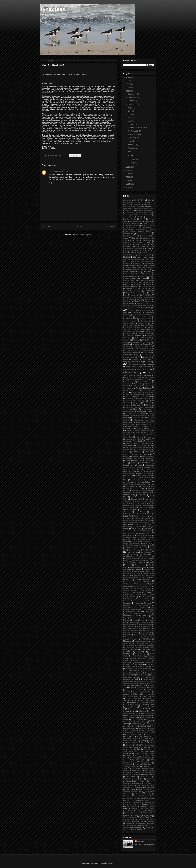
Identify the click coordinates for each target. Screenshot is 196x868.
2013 (128, 187)
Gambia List (131, 399)
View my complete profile (144, 845)
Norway (140, 584)
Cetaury (134, 295)
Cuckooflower (127, 348)
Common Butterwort (139, 315)
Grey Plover (128, 445)
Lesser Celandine (129, 508)
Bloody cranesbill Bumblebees (133, 259)
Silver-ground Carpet (135, 709)
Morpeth (151, 563)
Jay (153, 484)
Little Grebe (147, 525)
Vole (143, 773)
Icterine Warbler (141, 476)
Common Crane (130, 319)
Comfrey (149, 310)
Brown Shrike (144, 280)
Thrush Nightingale (145, 758)
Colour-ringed (148, 308)
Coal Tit (148, 303)
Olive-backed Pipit (146, 586)
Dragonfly (127, 362)
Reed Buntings (140, 654)
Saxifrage (151, 688)
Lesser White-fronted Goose (141, 514)
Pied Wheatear (149, 609)
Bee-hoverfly (147, 238)
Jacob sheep (127, 484)
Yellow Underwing (131, 826)
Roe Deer (151, 664)
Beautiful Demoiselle (130, 236)
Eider (139, 378)
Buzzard (135, 287)
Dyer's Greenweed (145, 367)
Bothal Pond (146, 270)
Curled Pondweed (140, 348)
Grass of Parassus (140, 416)
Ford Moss (151, 390)
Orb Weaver (147, 588)
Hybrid (140, 474)
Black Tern (141, 246)
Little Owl (138, 527)
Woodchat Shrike (129, 819)
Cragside (126, 344)
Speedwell (143, 728)
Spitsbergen (139, 732)
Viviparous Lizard (132, 773)
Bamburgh (126, 223)
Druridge (150, 362)
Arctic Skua (129, 211)
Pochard (126, 620)
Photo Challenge (143, 605)
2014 (128, 184)
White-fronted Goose (147, 796)
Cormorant (127, 340)
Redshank (147, 650)
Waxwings (138, 783)
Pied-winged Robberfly (134, 612)
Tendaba (129, 756)
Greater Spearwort (133, 431)
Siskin (148, 709)
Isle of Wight (150, 480)
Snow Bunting (144, 720)
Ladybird (126, 493)
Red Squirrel (138, 635)
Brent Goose (147, 272)
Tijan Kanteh (136, 760)
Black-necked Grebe (136, 251)
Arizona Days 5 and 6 (130, 215)
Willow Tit (151, 811)
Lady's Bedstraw (146, 491)
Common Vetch (130, 334)
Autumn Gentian (131, 219)
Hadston (136, 452)
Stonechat (139, 745)
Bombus (128, 268)
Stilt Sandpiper (133, 743)
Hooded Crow (128, 465)
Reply (50, 183)
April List (138, 209)
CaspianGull (130, 293)
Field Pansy (135, 386)
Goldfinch (150, 411)
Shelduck (148, 698)
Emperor (151, 378)
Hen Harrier (150, 459)
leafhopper (136, 501)
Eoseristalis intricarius (134, 380)
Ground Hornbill (128, 450)
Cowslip (136, 340)
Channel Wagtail (149, 297)
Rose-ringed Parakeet (133, 669)
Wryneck (151, 821)
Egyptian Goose (129, 378)
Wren (143, 821)
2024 (128, 77)
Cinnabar (148, 301)
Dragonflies (147, 359)
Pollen (143, 620)
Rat (153, 628)
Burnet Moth (138, 284)
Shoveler (144, 705)
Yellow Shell (150, 823)
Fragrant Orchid (136, 392)
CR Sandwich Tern (136, 342)
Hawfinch (126, 456)
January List (145, 484)
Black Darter (127, 244)
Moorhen (142, 563)
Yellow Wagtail (145, 825)
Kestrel (131, 488)
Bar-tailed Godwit (132, 225)
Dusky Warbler (131, 367)
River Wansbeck (138, 662)
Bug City (149, 282)
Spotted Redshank (144, 737)
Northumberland (143, 580)
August (131, 108)
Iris (143, 478)
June (130, 114)
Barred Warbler (140, 230)
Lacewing (135, 491)
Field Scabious (147, 386)
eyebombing (127, 384)
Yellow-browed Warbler (132, 828)
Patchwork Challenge (143, 599)
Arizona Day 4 (130, 213)
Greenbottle (139, 437)
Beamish (151, 230)
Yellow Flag (129, 823)
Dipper (126, 359)
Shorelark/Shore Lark (147, 703)
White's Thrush (128, 802)
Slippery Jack (128, 713)
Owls (140, 592)
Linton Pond (138, 522)
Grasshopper (137, 418)
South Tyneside (149, 724)
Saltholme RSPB (146, 683)
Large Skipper (142, 497)
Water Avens (150, 779)
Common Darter (145, 319)
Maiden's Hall (147, 544)
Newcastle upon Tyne (141, 575)
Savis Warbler (141, 688)
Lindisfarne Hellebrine (130, 520)
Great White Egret (146, 428)
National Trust (138, 571)
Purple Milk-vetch (146, 622)
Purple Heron (133, 622)
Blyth (125, 265)
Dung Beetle (132, 364)
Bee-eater (136, 238)
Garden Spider (128, 401)
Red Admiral (144, 631)
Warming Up (132, 148)
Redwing (140, 652)
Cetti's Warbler (145, 295)
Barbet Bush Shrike (148, 225)
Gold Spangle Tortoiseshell (143, 407)
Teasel (137, 754)
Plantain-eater (134, 618)
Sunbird (135, 747)
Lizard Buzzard (128, 531)
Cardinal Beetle (137, 291)
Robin (128, 664)
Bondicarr (151, 268)
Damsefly (137, 353)
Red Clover (135, 633)
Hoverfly (148, 469)
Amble (133, 207)
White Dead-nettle (145, 790)
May (130, 118)
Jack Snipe (138, 482)
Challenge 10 (136, 297)
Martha (125, 554)
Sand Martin (127, 685)
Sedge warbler (138, 694)
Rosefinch (136, 671)
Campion (129, 289)
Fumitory (126, 397)
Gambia (151, 396)
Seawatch (126, 694)
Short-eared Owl (131, 705)
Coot (136, 338)
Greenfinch (150, 437)
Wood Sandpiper (129, 817)
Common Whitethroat (132, 336)
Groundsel (149, 450)
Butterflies (126, 287)
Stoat (152, 743)
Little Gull (127, 527)
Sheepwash (137, 698)
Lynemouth (147, 542)
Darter (128, 357)
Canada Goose (141, 289)
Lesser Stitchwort (140, 512)
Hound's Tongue (128, 467)
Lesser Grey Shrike (145, 508)
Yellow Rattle (140, 823)
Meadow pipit (129, 556)
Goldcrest (135, 409)
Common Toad (149, 331)
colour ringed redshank (131, 308)
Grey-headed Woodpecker (142, 448)
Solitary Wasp (141, 722)
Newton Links (130, 578)
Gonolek (130, 414)
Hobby (125, 463)
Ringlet (149, 660)
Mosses (143, 565)
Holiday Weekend (134, 134)
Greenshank (137, 441)
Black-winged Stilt (145, 255)
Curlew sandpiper (132, 351)
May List (134, 554)
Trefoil (137, 764)
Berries (138, 240)
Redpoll (134, 650)
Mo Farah (126, 563)
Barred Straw (127, 230)
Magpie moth (135, 544)
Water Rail (145, 781)
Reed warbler (138, 656)
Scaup (149, 690)
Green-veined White (140, 435)
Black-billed (137, 249)
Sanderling (139, 685)
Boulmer (126, 272)
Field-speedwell (128, 388)
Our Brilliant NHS (134, 131)
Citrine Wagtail (128, 303)
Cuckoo (147, 346)
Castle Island (142, 293)
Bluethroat (149, 263)
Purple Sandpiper (129, 624)
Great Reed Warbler (131, 426)
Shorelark (133, 702)
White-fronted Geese (131, 796)
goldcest (126, 409)
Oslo (150, 590)
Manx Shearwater (141, 548)
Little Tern (147, 529)
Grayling (137, 420)
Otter (133, 592)
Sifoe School (143, 707)
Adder (139, 202)
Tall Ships (144, 751)
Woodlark (142, 819)
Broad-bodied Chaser (147, 276)
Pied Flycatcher (141, 607)
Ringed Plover (138, 660)
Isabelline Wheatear (137, 480)
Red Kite (127, 635)
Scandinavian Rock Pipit (134, 690)
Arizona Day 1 (150, 211)
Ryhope (144, 681)
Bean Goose (130, 232)
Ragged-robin (135, 628)
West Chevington (142, 785)
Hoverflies (137, 469)
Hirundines (148, 461)
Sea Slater (148, 692)
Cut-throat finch (147, 351)
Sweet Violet (127, 751)
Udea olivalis (147, 768)
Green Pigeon (128, 433)
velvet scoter (136, 770)
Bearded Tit (128, 234)
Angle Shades (128, 209)
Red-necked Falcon (141, 643)
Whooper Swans (147, 804)
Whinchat (130, 789)
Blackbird (126, 257)
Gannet (141, 399)
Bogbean (133, 265)
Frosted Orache (149, 392)
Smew (142, 718)
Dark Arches (148, 353)
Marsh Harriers (132, 552)
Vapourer (126, 770)
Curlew (152, 348)
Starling (135, 741)
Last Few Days (133, 138)
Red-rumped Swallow (134, 648)
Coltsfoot (140, 310)
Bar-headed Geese (148, 223)
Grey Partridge (132, 443)
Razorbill (135, 631)
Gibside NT (127, 405)
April (130, 121)
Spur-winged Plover (130, 739)
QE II (138, 626)
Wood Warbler (145, 817)
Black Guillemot (141, 244)
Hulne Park (136, 471)
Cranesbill (136, 344)
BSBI (152, 280)
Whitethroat (140, 802)
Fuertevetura (138, 394)
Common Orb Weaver (130, 325)
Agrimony (148, 202)
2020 (128, 91)
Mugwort (126, 569)
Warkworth (131, 777)
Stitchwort (144, 743)
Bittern (148, 242)
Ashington (140, 217)
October (131, 101)
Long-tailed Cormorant (144, 535)
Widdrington (132, 806)
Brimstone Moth (147, 274)
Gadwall (135, 397)
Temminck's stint (148, 754)
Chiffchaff (136, 301)
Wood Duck (148, 815)
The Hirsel (145, 756)
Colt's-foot (131, 310)
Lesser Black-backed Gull (138, 128)
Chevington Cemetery (144, 299)
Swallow (137, 749)
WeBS (125, 785)
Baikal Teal (148, 221)
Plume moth (147, 618)
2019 (128, 167)
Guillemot (126, 452)
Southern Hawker (132, 726)
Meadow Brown (145, 554)
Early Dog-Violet (128, 370)
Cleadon (140, 303)
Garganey (137, 403)
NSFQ (149, 584)
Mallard (143, 546)
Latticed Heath (137, 499)
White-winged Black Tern (142, 800)
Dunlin (141, 364)
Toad (145, 760)
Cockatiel (126, 306)
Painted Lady (133, 597)
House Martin (141, 467)
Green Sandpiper (141, 433)
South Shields (137, 724)
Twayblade (147, 766)
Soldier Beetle (128, 722)
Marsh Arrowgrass (134, 550)
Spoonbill (150, 732)
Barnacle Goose (145, 227)
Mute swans (127, 571)
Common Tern (137, 331)
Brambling (136, 272)
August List (150, 217)
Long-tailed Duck (129, 537)
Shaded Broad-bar (148, 696)
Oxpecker (148, 592)
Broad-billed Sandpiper (130, 276)
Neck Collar (150, 571)
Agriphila (126, 204)
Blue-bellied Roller (137, 261)
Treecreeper (127, 764)
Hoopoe (139, 465)
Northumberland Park (130, 582)
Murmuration (136, 569)
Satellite (132, 688)
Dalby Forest (127, 353)
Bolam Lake (142, 265)
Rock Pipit (139, 664)
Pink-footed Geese (131, 616)
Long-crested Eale (129, 533)
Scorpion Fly (137, 692)
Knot (127, 491)
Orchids (134, 590)
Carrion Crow (149, 291)
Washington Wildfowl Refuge (133, 779)
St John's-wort (146, 739)
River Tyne (127, 662)
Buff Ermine (130, 282)
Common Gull (146, 321)
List (146, 522)
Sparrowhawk (146, 726)
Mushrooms (148, 569)
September (132, 104)
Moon (134, 563)
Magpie (126, 544)
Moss (136, 565)
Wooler (136, 821)
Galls (143, 397)
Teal (130, 754)
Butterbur (149, 284)
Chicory (126, 301)
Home (79, 227)
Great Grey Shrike (129, 424)
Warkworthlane (146, 777)
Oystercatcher (128, 595)
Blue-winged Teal (137, 263)
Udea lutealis (136, 768)
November (132, 97)
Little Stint (136, 529)
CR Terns (149, 342)
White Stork (127, 792)
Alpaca (125, 207)
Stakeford (126, 741)
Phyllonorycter (128, 607)
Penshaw (137, 603)
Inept (150, 476)
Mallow (152, 546)
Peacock (126, 601)
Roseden (126, 671)
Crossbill (137, 346)
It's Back (131, 141)
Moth (150, 565)
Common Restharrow (135, 327)
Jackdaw (148, 482)
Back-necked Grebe (136, 221)
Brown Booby (130, 278)
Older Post (111, 227)
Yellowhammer (138, 830)
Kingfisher (141, 488)
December (132, 94)
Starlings (144, 741)
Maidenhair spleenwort (130, 546)
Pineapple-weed (131, 614)
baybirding (142, 841)
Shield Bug (143, 700)
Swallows (148, 749)
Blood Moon (148, 257)
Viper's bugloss (149, 770)
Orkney (142, 590)
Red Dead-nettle (147, 633)
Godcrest (129, 407)
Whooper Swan (131, 804)
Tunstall (126, 766)
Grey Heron (150, 441)
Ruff (136, 679)
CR (143, 340)
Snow (133, 720)
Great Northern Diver (144, 424)
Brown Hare (141, 278)
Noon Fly (145, 578)
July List (145, 486)
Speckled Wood (129, 728)
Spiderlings (134, 730)
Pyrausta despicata (145, 624)
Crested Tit (127, 346)
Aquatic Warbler (149, 209)
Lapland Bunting (129, 495)
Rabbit (125, 628)
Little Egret (134, 524)
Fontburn (141, 390)
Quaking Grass (147, 626)
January (131, 163)
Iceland (149, 474)
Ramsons (145, 628)
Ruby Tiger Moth (143, 675)
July (130, 111)
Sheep (128, 698)
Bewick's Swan (147, 240)
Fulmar (149, 394)
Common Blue (137, 313)
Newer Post (47, 227)
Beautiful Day (133, 145)
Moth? (125, 567)
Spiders (144, 730)
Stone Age (129, 745)
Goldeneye (140, 411)
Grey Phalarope (146, 443)
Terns (136, 756)
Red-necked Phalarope (146, 645)
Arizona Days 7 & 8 (146, 215)
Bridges (126, 274)
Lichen (145, 516)
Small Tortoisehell (146, 715)
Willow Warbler (131, 813)
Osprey (126, 592)
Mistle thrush (147, 561)
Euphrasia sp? (128, 382)
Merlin (143, 558)
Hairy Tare (134, 454)
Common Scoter (139, 329)
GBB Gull (148, 403)
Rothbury (139, 673)
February (132, 159)
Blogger (110, 863)
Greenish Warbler (144, 439)
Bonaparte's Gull (139, 268)
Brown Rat (133, 280)
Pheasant (127, 605)
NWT (135, 586)
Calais (143, 287)
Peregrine (148, 603)
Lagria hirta (148, 493)
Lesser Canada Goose (145, 505)
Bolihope (151, 265)
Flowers (132, 390)
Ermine (148, 380)
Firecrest (148, 388)
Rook (127, 666)
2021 (128, 88)
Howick (126, 471)
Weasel (148, 783)
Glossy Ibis (150, 405)
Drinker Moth (138, 362)
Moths (144, 567)
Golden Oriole (147, 409)
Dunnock (151, 364)
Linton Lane (127, 522)
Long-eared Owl (145, 533)
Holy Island (145, 463)
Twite (125, 768)
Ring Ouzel (133, 658)
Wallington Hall (149, 775)
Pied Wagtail (137, 609)
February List (138, 384)
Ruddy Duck (140, 677)
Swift (136, 751)
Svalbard (126, 749)
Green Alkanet (147, 431)
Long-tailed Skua (146, 537)
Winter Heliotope (136, 815)
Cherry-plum (130, 299)
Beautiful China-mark (144, 234)
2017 (128, 174)
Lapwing (142, 495)
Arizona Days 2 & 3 (145, 213)
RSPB (133, 675)
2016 (128, 177)
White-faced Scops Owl (143, 794)
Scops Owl (127, 692)
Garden (149, 399)
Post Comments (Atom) (84, 235)
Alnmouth (148, 204)
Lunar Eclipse (136, 542)
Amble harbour (145, 206)
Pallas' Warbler (146, 597)
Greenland (126, 441)
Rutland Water (134, 681)
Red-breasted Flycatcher (140, 637)
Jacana (128, 482)
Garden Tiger (141, 401)
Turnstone (136, 766)
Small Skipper (134, 715)
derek (50, 171)
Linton (150, 520)
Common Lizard (129, 323)
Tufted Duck (147, 764)
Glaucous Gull (138, 405)
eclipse (140, 375)
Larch (132, 497)
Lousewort (143, 539)
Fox (127, 392)
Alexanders (137, 204)
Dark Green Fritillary (131, 355)
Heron (128, 461)
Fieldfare (139, 388)
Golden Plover (128, 411)
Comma (126, 313)
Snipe (125, 720)
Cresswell (146, 344)
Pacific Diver (141, 595)
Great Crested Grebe (143, 422)
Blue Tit (126, 261)
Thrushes (126, 760)
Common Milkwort (145, 323)
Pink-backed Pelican (145, 614)
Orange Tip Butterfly (131, 588)
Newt (152, 575)
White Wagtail (138, 792)
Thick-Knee (133, 758)
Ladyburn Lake (136, 493)
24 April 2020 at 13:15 (61, 171)
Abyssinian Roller (129, 202)
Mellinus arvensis (132, 558)
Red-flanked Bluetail (142, 641)
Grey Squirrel (142, 445)
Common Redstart (147, 325)
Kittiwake (151, 488)
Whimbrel (151, 787)
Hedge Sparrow (138, 459)
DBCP (136, 357)
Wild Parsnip (140, 811)
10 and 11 (127, 200)
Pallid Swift (127, 599)
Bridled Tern (135, 274)
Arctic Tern (139, 211)
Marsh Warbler (146, 552)
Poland (135, 620)
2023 (128, 81)
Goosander (141, 414)
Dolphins (135, 359)
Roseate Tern (147, 669)
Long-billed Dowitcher (144, 531)
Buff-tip (139, 282)
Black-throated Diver (139, 253)
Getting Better (133, 124)
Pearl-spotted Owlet (139, 601)
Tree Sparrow (146, 762)
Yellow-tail (149, 828)
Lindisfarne (148, 518)
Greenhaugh (130, 439)
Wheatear (139, 787)
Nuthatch (126, 586)
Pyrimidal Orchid (128, 626)
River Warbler (150, 662)
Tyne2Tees (53, 9)
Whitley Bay (150, 802)
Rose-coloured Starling (146, 666)
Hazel (128, 459)
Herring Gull (138, 461)
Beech (125, 240)
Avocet (142, 219)
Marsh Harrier (148, 550)
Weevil (132, 785)
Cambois (151, 287)
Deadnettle (148, 357)
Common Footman (130, 321)
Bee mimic (144, 236)
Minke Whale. (136, 561)
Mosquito (129, 565)
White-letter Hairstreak (133, 798)
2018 (128, 170)
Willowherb (144, 813)
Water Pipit (131, 781)
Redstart (127, 652)
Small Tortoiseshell (130, 718)
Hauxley (145, 454)
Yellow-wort (127, 830)
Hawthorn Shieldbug (148, 456)
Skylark (133, 711)
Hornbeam (148, 465)
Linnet (142, 520)
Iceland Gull (128, 476)
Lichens (137, 518)
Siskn (125, 711)
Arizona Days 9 (128, 217)
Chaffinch (126, 297)
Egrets (149, 375)
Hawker (136, 456)
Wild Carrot (144, 809)
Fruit (128, 394)
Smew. (150, 718)
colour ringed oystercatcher (142, 306)
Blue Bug (149, 259)
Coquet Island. (146, 338)
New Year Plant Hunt (133, 573)
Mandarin (129, 548)
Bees (131, 240)
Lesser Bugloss (141, 503)
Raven (127, 631)
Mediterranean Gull (146, 556)
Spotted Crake (135, 734)
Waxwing (126, 783)
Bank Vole (136, 223)
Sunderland (146, 747)
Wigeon (135, 809)
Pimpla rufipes (149, 612)
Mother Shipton (135, 567)
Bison (140, 242)
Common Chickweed (144, 317)
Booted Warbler (132, 270)
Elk (145, 378)
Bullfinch (127, 284)
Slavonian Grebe (145, 711)
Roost (133, 666)
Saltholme (134, 683)
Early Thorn (141, 370)
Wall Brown (136, 775)
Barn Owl (130, 227)
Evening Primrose (144, 382)
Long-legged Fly (128, 535)
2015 (128, 181)
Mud (150, 567)
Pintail (145, 616)
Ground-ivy (139, 450)
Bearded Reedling (145, 232)
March (131, 156)
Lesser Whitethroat (131, 516)
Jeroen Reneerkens (133, 486)
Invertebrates (135, 478)
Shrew (152, 705)
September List (134, 696)
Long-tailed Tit (129, 539)
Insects (125, 478)
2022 (128, 84)
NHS (49, 159)
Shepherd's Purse (130, 700)
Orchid (125, 590)
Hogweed (134, 463)
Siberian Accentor (131, 707)
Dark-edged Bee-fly (148, 355)
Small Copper (141, 713)
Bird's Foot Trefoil (129, 242)
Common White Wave (145, 334)
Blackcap (137, 257)
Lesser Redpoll (129, 510)
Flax (125, 390)
